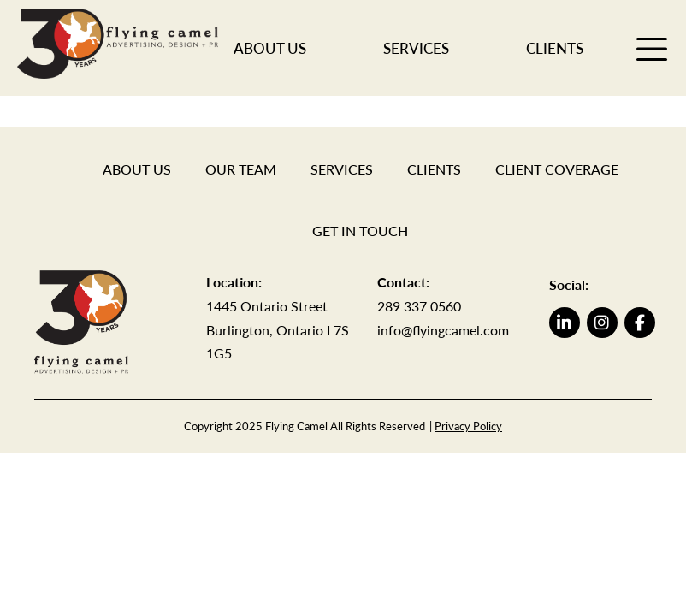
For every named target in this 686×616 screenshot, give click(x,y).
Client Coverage (557, 169)
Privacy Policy (468, 426)
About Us (270, 48)
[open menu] (652, 48)
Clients (555, 48)
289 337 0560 (419, 306)
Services (416, 48)
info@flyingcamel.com (443, 330)
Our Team (241, 169)
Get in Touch (360, 231)
